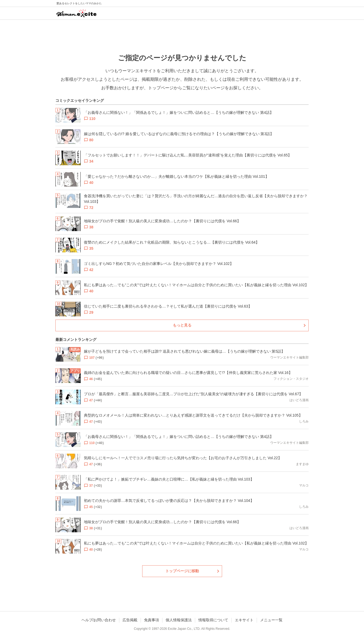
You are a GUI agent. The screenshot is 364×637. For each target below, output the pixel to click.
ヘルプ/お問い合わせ (99, 620)
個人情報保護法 (179, 620)
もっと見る (182, 325)
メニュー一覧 (271, 620)
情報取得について (213, 620)
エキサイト (244, 620)
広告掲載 (130, 620)
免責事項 (152, 620)
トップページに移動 (182, 571)
